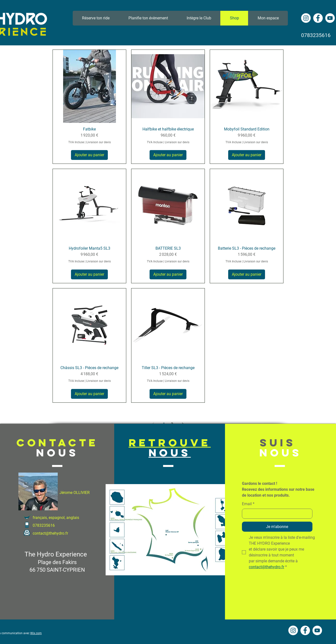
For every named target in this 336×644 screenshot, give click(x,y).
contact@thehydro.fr (50, 533)
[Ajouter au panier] (89, 155)
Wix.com (36, 633)
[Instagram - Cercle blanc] (306, 18)
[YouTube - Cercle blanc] (330, 18)
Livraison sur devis (98, 142)
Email (248, 504)
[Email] (276, 514)
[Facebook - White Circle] (318, 18)
